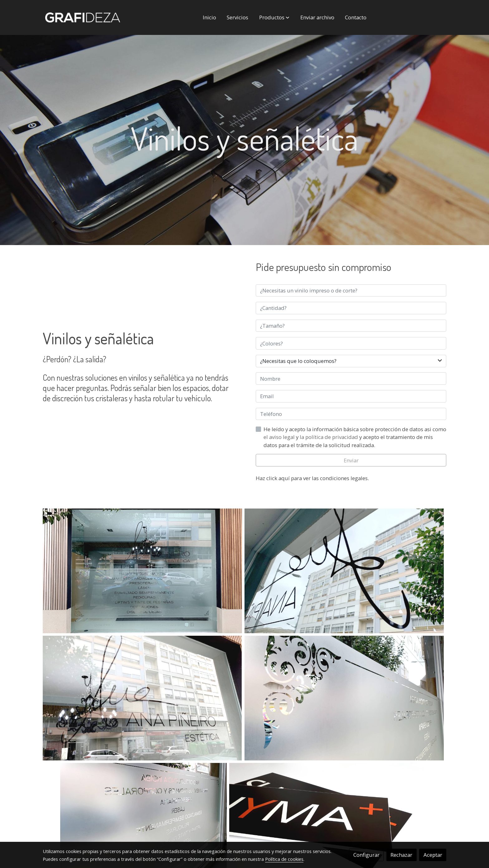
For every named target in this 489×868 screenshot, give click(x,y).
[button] (274, 17)
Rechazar (401, 855)
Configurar (366, 855)
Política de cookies (284, 859)
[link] (83, 17)
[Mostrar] (142, 571)
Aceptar (433, 855)
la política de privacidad (329, 437)
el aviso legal (280, 437)
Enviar (351, 460)
